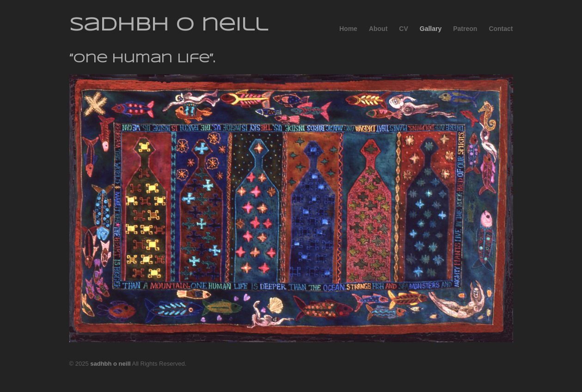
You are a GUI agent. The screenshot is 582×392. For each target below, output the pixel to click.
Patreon (465, 29)
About (378, 29)
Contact (501, 29)
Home (348, 29)
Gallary (431, 29)
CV (403, 29)
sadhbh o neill (168, 25)
